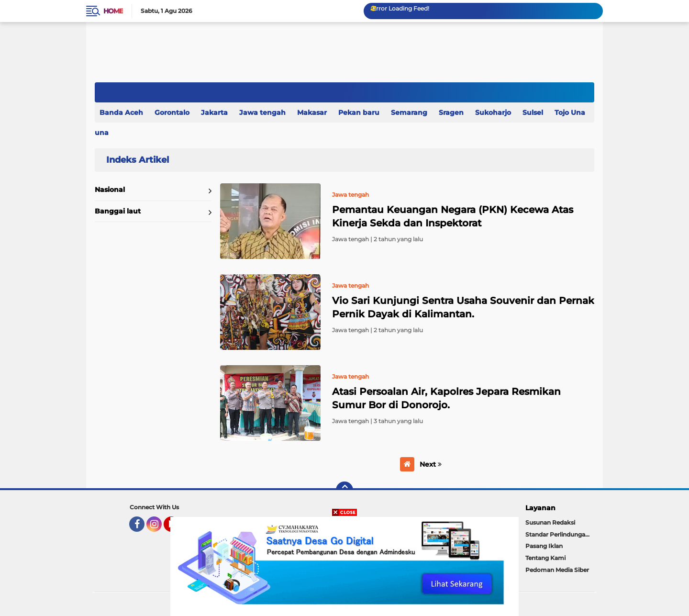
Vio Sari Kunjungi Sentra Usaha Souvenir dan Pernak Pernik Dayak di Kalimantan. (463, 307)
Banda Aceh (121, 112)
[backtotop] (344, 490)
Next (431, 464)
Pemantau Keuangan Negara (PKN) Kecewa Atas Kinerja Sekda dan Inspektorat (453, 216)
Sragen (451, 112)
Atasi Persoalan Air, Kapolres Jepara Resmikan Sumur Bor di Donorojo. (446, 398)
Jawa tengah (262, 112)
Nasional (110, 190)
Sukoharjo (493, 112)
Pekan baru (359, 112)
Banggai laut (118, 211)
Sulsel (533, 112)
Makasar (312, 112)
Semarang (409, 112)
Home (113, 11)
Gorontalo (172, 112)
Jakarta (214, 112)
